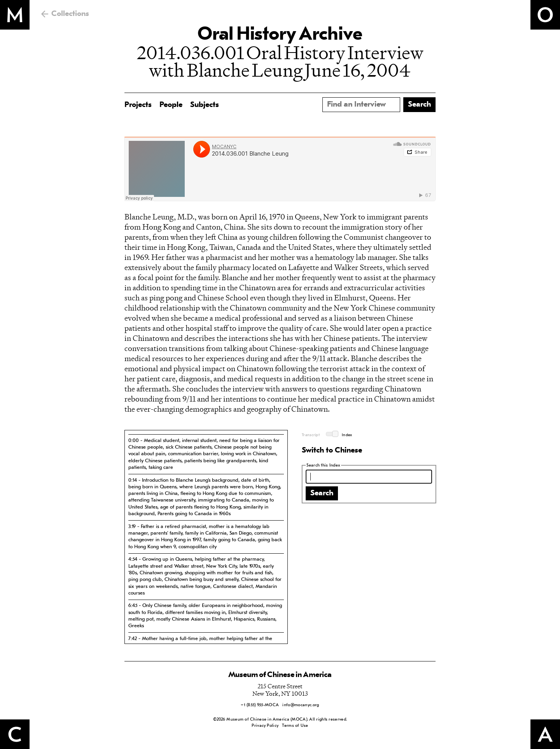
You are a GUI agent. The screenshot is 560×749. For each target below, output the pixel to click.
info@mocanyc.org (301, 705)
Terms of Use (295, 726)
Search (322, 493)
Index (347, 435)
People (171, 105)
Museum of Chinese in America (280, 675)
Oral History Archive (280, 35)
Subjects (205, 105)
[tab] (206, 454)
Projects (138, 105)
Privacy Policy (265, 726)
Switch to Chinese (332, 451)
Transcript (311, 435)
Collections (70, 14)
